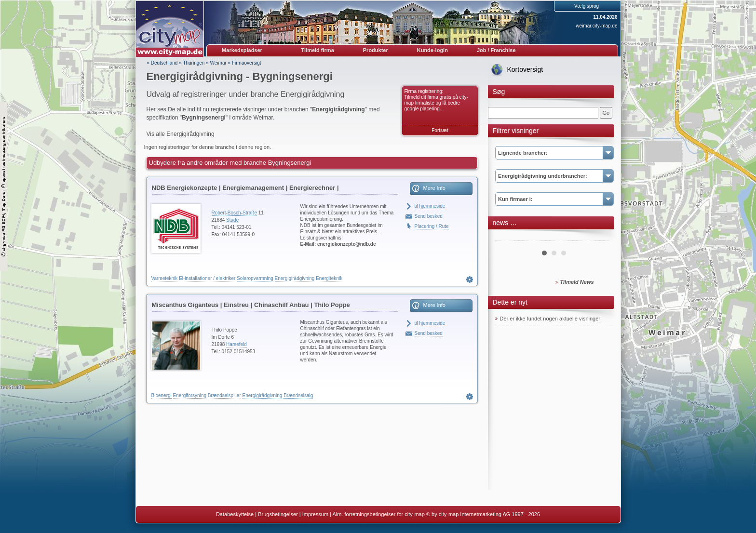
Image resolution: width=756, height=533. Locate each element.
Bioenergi (162, 395)
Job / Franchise (496, 50)
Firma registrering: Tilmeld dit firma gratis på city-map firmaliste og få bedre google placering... (436, 100)
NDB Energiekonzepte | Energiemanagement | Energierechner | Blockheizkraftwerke (245, 189)
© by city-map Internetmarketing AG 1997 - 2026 (483, 514)
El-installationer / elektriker (207, 278)
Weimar (218, 63)
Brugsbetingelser (278, 514)
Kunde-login (432, 50)
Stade (232, 220)
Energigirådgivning (295, 278)
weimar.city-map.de (596, 26)
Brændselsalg (298, 395)
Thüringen (194, 63)
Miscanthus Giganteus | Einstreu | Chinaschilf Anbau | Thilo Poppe (251, 305)
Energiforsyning (190, 395)
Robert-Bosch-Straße (234, 213)
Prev (508, 237)
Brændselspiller (224, 395)
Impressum (315, 514)
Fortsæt (440, 130)
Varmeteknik (165, 278)
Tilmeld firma (318, 50)
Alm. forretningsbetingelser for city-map (378, 514)
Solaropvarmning (255, 278)
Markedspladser (242, 50)
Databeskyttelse (235, 514)
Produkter (376, 50)
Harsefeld (236, 344)
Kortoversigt (525, 69)
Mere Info (434, 188)
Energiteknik (329, 278)
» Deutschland (162, 63)
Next (601, 237)
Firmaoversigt (247, 63)
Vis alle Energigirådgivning (181, 134)
